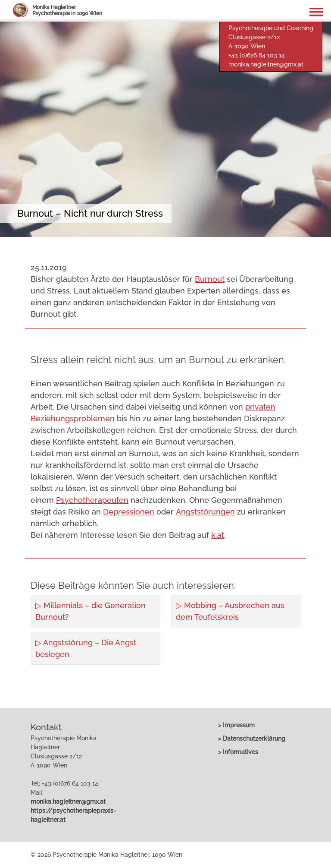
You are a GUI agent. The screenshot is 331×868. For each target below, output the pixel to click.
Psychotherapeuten (92, 500)
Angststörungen (205, 512)
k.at (218, 535)
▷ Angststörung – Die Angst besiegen (86, 648)
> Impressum (236, 725)
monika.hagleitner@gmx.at (266, 64)
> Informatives (238, 752)
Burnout (210, 279)
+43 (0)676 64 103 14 (257, 55)
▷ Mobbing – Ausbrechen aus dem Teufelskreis (230, 611)
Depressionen (129, 512)
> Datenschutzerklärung (252, 739)
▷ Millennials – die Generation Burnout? (91, 611)
